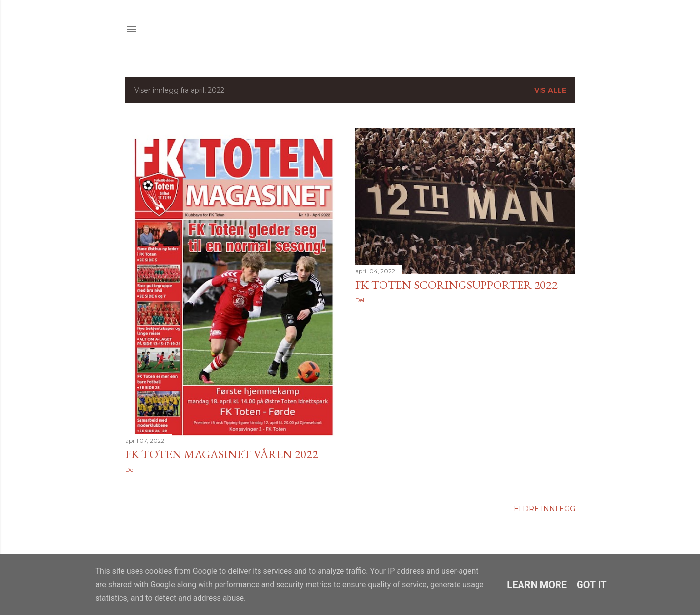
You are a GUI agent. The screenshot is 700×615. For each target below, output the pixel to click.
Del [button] (130, 469)
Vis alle (550, 90)
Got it (592, 585)
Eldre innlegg (544, 509)
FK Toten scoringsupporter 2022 (456, 285)
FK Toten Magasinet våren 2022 (222, 454)
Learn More (537, 585)
